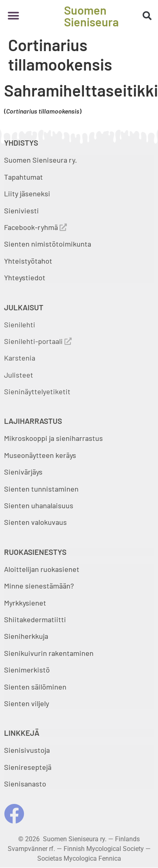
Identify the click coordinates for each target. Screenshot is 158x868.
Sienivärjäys (23, 472)
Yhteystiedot (25, 277)
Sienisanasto (25, 784)
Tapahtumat (23, 177)
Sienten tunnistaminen (41, 489)
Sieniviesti (22, 211)
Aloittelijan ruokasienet (42, 569)
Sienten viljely (27, 703)
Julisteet (19, 375)
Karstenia (20, 358)
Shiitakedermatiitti (35, 619)
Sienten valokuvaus (35, 522)
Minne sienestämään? (39, 586)
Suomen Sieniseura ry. (41, 160)
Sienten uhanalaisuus (39, 505)
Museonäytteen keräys (40, 455)
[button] (13, 16)
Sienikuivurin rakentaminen (49, 653)
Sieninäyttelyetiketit (37, 391)
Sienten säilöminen (35, 687)
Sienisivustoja (27, 750)
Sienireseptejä (28, 767)
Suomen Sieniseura (91, 16)
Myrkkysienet (25, 603)
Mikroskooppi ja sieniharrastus (53, 438)
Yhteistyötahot (28, 261)
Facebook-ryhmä (35, 227)
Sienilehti (20, 324)
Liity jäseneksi (27, 193)
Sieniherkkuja (26, 636)
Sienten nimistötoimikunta (48, 244)
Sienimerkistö (27, 670)
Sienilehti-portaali (38, 341)
